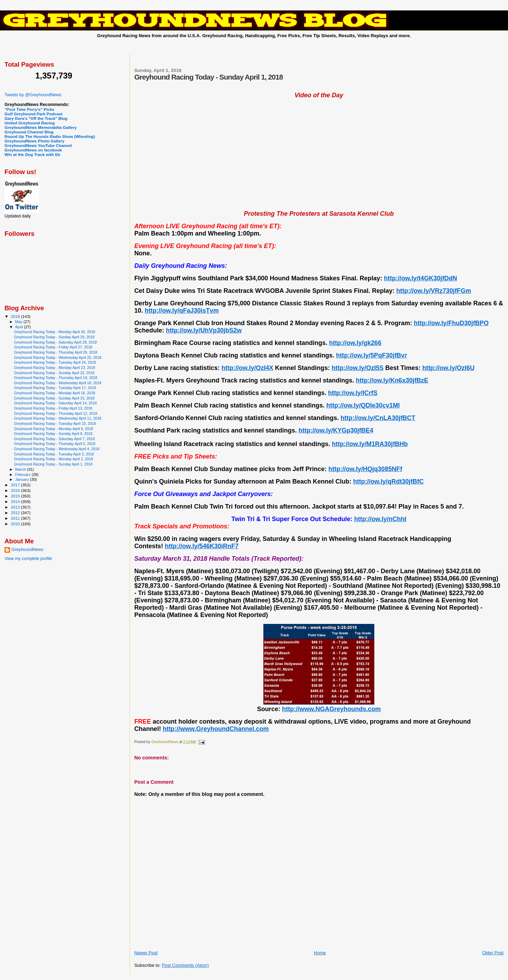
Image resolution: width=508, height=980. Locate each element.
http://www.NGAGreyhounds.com (331, 709)
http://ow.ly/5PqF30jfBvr (372, 355)
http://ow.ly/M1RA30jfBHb (370, 444)
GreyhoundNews (27, 550)
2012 (16, 513)
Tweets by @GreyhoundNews (33, 95)
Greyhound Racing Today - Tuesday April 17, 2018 (55, 388)
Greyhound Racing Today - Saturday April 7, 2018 (54, 439)
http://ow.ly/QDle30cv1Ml (363, 405)
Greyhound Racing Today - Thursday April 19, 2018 (56, 378)
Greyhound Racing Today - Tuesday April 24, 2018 (55, 362)
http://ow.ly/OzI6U (448, 368)
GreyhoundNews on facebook (33, 150)
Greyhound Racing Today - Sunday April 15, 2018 (54, 398)
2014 (16, 501)
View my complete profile (28, 559)
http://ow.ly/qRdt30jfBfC (388, 481)
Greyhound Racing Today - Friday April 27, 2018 (53, 347)
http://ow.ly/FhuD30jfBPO (451, 323)
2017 (16, 485)
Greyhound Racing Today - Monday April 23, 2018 (55, 368)
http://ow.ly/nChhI (380, 519)
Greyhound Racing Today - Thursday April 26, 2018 (56, 352)
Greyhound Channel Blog (29, 132)
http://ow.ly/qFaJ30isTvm (182, 311)
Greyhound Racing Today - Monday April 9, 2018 (53, 429)
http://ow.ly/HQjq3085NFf (365, 469)
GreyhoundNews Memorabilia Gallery (41, 127)
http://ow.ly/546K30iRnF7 (202, 546)
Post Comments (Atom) (185, 965)
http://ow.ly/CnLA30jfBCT (378, 418)
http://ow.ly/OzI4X (247, 368)
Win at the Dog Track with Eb (32, 154)
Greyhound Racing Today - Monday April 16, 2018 (55, 393)
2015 (16, 496)
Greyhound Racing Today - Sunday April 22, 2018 (54, 373)
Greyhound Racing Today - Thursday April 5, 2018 (55, 444)
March (21, 469)
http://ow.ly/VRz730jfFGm (434, 291)
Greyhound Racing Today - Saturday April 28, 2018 (55, 342)
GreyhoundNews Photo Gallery (35, 141)
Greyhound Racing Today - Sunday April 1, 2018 (53, 464)
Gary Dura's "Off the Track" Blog (36, 118)
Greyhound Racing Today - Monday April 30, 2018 (55, 332)
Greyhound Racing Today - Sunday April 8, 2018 (53, 434)
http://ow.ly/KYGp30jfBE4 (336, 430)
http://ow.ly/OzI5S (357, 368)
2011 (16, 518)
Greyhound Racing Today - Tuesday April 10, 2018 (55, 423)
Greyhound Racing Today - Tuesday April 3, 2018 (54, 454)
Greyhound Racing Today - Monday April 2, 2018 (53, 459)
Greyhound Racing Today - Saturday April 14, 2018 (55, 403)
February (24, 475)
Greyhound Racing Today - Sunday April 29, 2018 (54, 337)
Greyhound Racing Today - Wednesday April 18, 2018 (58, 383)
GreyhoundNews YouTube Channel (38, 145)
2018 (16, 316)
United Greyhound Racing (30, 123)
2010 (16, 524)
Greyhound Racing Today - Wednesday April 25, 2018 (58, 357)
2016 (16, 490)
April (20, 327)
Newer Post (146, 953)
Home (320, 953)
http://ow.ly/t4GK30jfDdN (420, 278)
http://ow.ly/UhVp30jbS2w (204, 330)
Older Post (493, 953)
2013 (16, 507)
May (19, 322)
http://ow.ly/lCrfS (353, 393)
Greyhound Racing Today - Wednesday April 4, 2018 (57, 449)
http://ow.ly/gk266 (355, 343)
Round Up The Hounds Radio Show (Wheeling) (50, 136)
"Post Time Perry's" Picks (29, 109)
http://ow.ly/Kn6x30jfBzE (392, 380)
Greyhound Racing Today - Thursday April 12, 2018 (56, 413)
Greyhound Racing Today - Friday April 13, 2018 (53, 408)
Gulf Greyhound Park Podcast (34, 114)
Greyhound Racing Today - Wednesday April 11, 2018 (58, 418)
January (23, 479)
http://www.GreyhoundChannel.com (216, 729)
